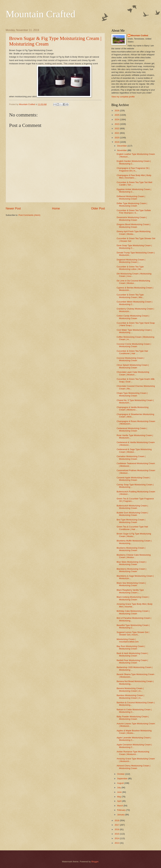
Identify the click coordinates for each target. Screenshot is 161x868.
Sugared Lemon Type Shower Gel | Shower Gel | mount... (133, 633)
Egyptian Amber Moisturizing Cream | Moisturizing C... (134, 191)
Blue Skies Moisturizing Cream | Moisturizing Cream (131, 563)
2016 (117, 829)
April (119, 801)
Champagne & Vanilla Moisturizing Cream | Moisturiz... (133, 408)
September (123, 779)
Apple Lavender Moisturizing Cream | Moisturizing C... (134, 739)
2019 (117, 142)
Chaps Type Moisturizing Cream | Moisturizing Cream (132, 394)
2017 (117, 825)
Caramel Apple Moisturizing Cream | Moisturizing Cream (133, 479)
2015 (117, 834)
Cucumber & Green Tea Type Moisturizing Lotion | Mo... (130, 268)
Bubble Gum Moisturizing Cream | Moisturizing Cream (132, 514)
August (121, 783)
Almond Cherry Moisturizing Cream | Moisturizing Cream (133, 767)
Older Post (98, 208)
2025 (117, 115)
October (121, 774)
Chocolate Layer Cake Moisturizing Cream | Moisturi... (133, 373)
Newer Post (13, 208)
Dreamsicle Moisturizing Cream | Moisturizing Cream (132, 219)
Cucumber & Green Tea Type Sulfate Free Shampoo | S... (134, 212)
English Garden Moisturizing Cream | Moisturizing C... (134, 162)
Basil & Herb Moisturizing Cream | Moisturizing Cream (132, 654)
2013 (117, 843)
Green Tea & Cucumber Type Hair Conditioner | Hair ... (132, 528)
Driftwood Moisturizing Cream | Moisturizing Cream (131, 198)
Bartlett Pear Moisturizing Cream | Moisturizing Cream (132, 661)
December (122, 146)
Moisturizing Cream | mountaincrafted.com (128, 640)
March (120, 806)
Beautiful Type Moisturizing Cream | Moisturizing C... (133, 626)
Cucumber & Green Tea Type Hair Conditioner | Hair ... (132, 352)
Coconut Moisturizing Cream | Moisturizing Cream (130, 359)
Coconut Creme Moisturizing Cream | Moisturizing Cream (134, 345)
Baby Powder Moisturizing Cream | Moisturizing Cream (133, 718)
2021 (117, 133)
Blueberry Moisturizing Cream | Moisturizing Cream (131, 549)
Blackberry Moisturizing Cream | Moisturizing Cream (131, 570)
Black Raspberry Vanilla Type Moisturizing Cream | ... (130, 591)
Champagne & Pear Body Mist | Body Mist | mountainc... (134, 177)
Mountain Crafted (40, 14)
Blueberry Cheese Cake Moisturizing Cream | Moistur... (134, 556)
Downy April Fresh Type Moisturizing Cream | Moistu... (134, 233)
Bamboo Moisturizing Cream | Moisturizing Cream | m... (130, 697)
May (119, 797)
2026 (117, 111)
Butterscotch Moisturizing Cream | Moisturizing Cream (132, 507)
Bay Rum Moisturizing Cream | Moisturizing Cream (131, 647)
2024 (117, 119)
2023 (117, 124)
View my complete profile (123, 97)
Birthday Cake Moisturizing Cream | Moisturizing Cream (133, 612)
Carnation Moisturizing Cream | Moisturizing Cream (131, 458)
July (119, 787)
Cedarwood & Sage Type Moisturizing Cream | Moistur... (134, 451)
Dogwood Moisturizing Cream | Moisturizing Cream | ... (131, 261)
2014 (117, 838)
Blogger (95, 862)
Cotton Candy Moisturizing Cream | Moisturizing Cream (133, 317)
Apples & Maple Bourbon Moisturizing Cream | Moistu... (134, 732)
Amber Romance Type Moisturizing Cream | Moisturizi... (133, 753)
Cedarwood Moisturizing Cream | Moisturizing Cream (132, 430)
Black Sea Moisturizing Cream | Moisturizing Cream (131, 584)
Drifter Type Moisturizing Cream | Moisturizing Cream (132, 205)
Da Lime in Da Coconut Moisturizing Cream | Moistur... (133, 282)
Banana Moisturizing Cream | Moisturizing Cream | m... (130, 690)
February (122, 810)
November (122, 150)
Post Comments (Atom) (29, 215)
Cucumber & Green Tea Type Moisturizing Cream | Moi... (130, 296)
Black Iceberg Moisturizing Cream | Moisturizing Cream (133, 598)
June (120, 792)
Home (56, 208)
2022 (117, 128)
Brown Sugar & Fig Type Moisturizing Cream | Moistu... (134, 535)
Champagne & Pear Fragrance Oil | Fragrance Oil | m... (133, 169)
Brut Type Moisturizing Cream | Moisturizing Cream (131, 521)
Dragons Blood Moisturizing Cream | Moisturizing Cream (133, 226)
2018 (117, 820)
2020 (117, 138)
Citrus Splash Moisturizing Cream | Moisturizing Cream (133, 366)
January (121, 815)
